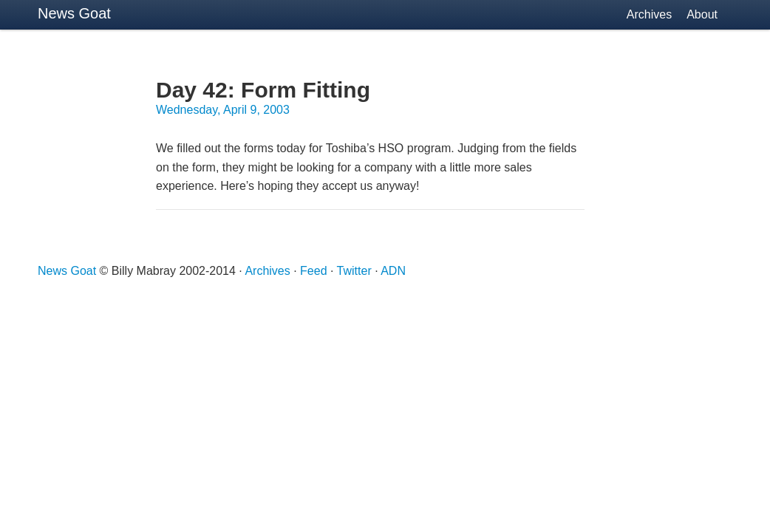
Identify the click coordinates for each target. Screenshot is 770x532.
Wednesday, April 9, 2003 (223, 110)
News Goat (74, 13)
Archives (649, 14)
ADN (393, 271)
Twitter (354, 271)
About (702, 14)
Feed (313, 271)
